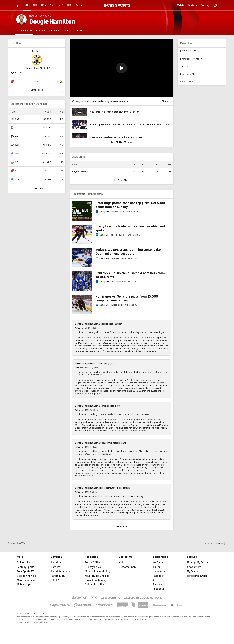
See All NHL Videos (121, 143)
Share (165, 101)
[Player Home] (24, 31)
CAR (17, 119)
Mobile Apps (24, 585)
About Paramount (61, 571)
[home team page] (37, 60)
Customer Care (128, 567)
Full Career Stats (121, 180)
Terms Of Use (93, 563)
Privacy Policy (93, 567)
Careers (55, 567)
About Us (56, 563)
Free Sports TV (25, 571)
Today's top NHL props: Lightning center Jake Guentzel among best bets (128, 252)
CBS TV (55, 580)
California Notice (95, 585)
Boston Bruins (33, 68)
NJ (16, 171)
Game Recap (37, 90)
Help (122, 563)
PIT (17, 128)
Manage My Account (199, 563)
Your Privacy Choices (97, 576)
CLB (17, 154)
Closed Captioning (96, 580)
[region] (122, 68)
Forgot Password (197, 576)
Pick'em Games (26, 563)
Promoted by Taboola (215, 544)
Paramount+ (58, 576)
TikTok (157, 567)
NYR (17, 179)
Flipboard (158, 589)
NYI (17, 162)
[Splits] (68, 31)
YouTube (158, 563)
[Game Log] (55, 31)
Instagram (159, 571)
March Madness (26, 580)
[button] (122, 68)
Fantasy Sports (26, 567)
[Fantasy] (40, 31)
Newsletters (194, 567)
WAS (17, 145)
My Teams (193, 571)
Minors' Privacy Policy (97, 571)
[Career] (79, 31)
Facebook (159, 576)
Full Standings (37, 188)
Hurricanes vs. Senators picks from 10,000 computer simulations (127, 298)
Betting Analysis (26, 576)
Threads (158, 585)
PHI (17, 136)
